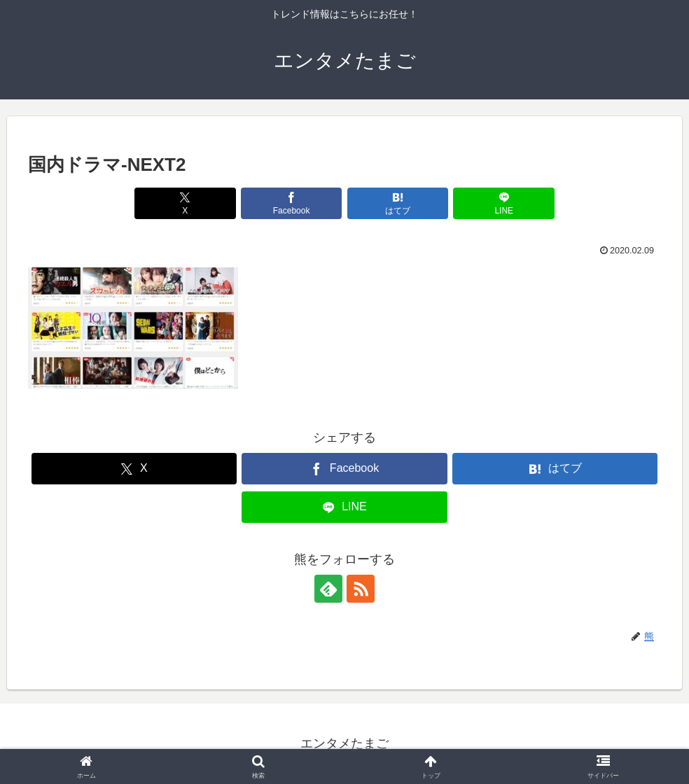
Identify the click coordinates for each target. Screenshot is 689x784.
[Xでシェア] (185, 203)
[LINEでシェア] (504, 203)
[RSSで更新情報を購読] (361, 589)
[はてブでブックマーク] (398, 203)
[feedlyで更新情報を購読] (328, 589)
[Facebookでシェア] (292, 203)
